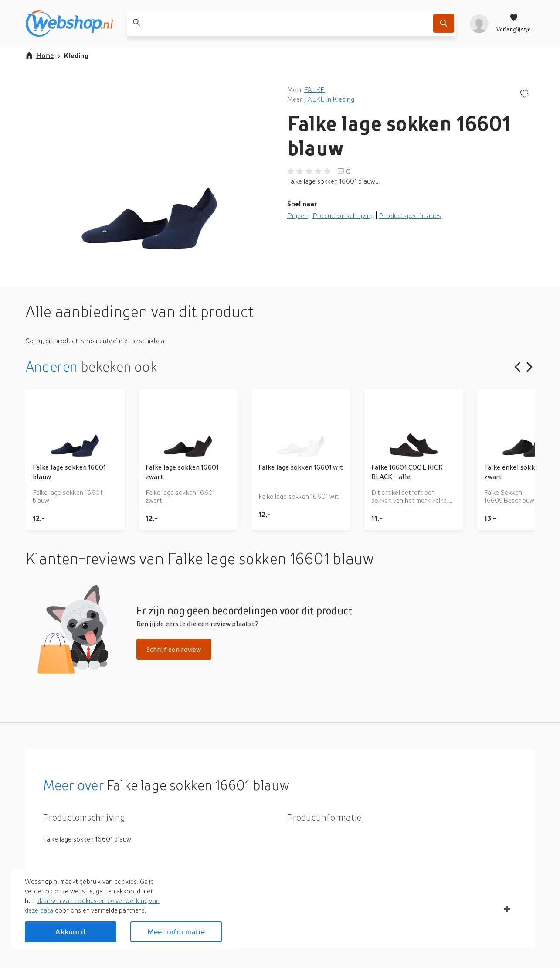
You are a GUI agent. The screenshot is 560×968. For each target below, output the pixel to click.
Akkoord (70, 932)
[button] (149, 172)
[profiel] (479, 24)
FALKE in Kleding (329, 99)
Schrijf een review (174, 649)
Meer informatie (176, 932)
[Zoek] (444, 23)
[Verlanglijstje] (514, 24)
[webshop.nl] (69, 24)
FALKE (315, 89)
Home (40, 55)
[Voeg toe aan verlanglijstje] (524, 94)
